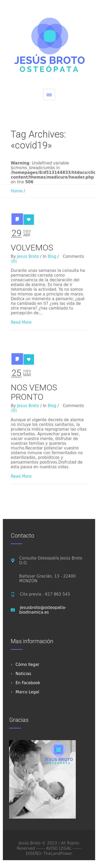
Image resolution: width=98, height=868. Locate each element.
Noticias (23, 674)
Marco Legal (27, 692)
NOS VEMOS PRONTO (34, 392)
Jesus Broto (28, 256)
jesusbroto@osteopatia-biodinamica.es (43, 610)
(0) (14, 261)
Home (16, 191)
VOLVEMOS (32, 248)
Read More (21, 322)
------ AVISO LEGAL (54, 848)
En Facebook (28, 683)
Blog (52, 256)
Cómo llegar (27, 665)
